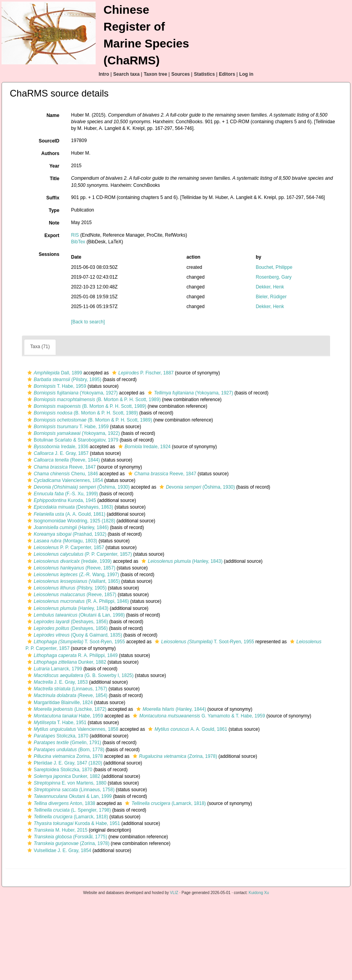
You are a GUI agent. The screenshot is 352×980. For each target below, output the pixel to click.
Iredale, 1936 (57, 447)
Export (52, 235)
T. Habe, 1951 (56, 723)
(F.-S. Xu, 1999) (62, 494)
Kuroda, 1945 (61, 500)
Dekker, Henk (270, 287)
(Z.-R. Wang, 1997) (72, 575)
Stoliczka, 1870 (57, 736)
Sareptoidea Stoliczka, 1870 (59, 770)
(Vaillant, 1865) (73, 581)
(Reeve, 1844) (63, 460)
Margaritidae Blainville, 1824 (59, 703)
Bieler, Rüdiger (271, 297)
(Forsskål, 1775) (66, 837)
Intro (104, 74)
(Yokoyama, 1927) (72, 393)
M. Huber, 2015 (56, 830)
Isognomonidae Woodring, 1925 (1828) (70, 521)
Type (54, 210)
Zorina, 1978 (64, 756)
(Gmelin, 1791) (63, 743)
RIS (75, 235)
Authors (50, 153)
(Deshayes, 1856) (67, 622)
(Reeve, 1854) (66, 695)
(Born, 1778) (65, 750)
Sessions (49, 254)
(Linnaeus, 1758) (70, 790)
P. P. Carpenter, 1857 (65, 547)
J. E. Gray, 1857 (57, 453)
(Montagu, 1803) (61, 541)
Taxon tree (156, 74)
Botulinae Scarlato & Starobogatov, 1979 (72, 440)
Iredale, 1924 (143, 447)
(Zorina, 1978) (174, 756)
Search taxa (126, 74)
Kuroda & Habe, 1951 (73, 823)
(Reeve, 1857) (70, 568)
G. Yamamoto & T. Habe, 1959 (198, 716)
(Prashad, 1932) (66, 534)
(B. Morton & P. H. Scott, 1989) (93, 400)
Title (54, 179)
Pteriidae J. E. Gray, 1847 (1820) (64, 763)
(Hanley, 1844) (170, 709)
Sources (181, 74)
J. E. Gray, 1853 (57, 682)
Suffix (53, 198)
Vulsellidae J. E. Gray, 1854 (58, 850)
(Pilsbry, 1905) (66, 588)
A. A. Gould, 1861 (187, 729)
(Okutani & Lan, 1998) (75, 615)
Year (54, 166)
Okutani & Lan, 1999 (69, 796)
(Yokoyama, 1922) (73, 433)
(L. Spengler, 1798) (68, 810)
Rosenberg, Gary (273, 277)
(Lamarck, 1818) (164, 803)
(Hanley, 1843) (181, 561)
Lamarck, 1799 (54, 669)
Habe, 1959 (64, 716)
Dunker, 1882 (66, 662)
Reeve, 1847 (61, 467)
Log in (246, 74)
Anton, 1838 (60, 803)
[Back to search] (88, 322)
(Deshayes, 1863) (69, 507)
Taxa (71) (40, 347)
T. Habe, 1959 (56, 386)
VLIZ (174, 893)
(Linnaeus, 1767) (66, 689)
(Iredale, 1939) (69, 561)
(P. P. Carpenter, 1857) (79, 554)
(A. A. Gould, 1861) (65, 514)
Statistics (204, 74)
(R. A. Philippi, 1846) (77, 601)
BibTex (78, 242)
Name (53, 115)
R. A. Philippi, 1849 (72, 655)
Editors (227, 74)
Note (54, 223)
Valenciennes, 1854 (64, 480)
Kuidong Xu (259, 893)
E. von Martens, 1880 (66, 783)
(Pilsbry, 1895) (64, 380)
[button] (30, 373)
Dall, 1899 (54, 373)
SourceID (49, 141)
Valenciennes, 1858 (72, 729)
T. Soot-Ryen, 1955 (75, 642)
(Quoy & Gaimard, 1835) (74, 635)
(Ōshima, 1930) (78, 487)
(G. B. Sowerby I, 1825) (80, 675)
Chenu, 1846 (62, 474)
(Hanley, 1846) (67, 527)
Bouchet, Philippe (274, 267)
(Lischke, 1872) (66, 709)
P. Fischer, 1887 (142, 373)
